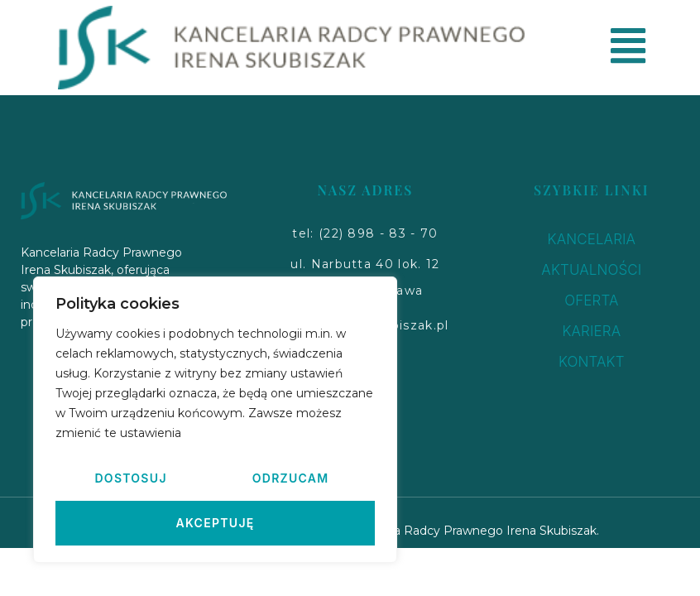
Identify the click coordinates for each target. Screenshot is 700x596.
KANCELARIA (592, 239)
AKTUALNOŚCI (591, 270)
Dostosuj (130, 478)
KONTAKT (592, 362)
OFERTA (591, 300)
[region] (215, 420)
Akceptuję (215, 523)
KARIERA (591, 331)
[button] (365, 234)
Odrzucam (291, 478)
